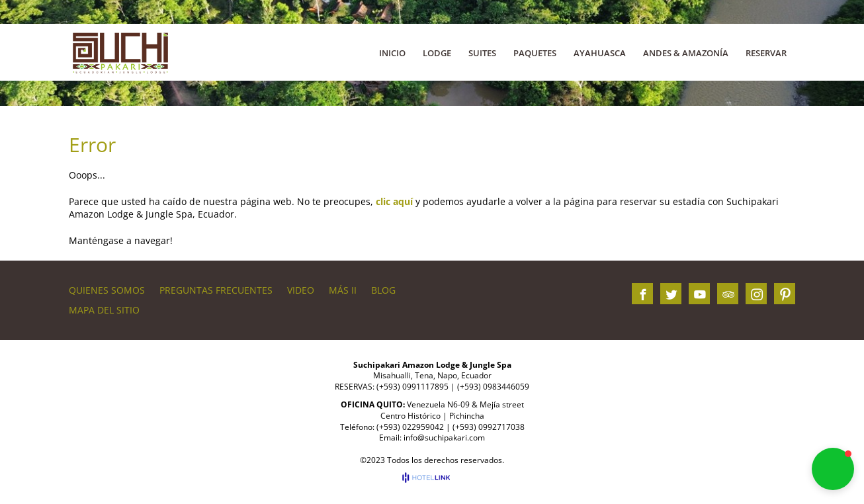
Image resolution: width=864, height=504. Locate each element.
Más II (343, 290)
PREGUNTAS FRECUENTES (216, 290)
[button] (833, 469)
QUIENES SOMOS (107, 290)
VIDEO (301, 290)
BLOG (383, 290)
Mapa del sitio (104, 310)
